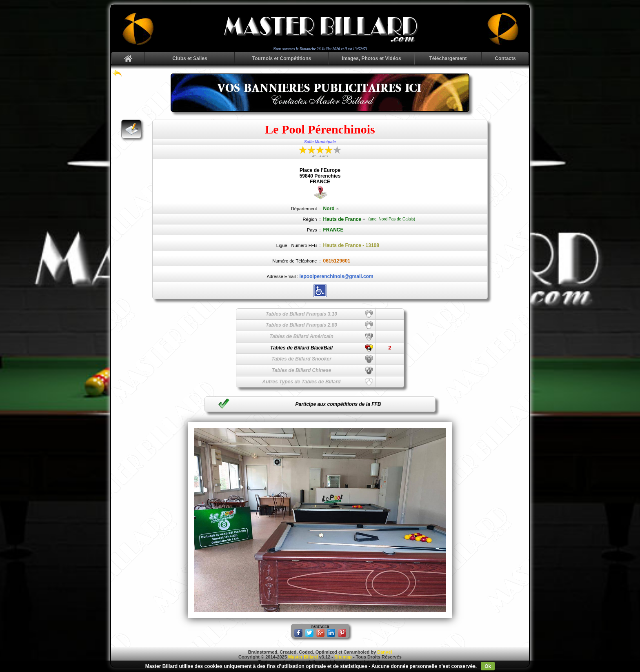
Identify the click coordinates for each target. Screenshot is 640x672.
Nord (331, 209)
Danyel (384, 652)
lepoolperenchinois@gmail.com (337, 276)
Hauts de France (344, 219)
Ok (488, 666)
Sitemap (343, 657)
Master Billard (303, 657)
